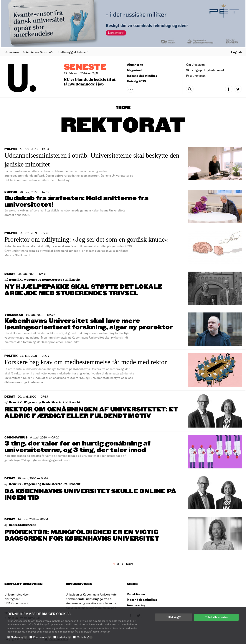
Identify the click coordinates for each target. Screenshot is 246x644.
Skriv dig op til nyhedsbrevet (205, 70)
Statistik (64, 637)
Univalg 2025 (136, 81)
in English (235, 52)
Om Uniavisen (195, 64)
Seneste (85, 67)
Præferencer (42, 637)
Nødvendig (19, 637)
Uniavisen (12, 52)
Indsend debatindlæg (142, 76)
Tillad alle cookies (216, 617)
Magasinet (134, 70)
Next (129, 564)
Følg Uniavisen (196, 76)
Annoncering (136, 605)
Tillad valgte (174, 617)
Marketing (85, 637)
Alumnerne (135, 64)
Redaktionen (136, 594)
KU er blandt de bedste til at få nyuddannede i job (90, 82)
